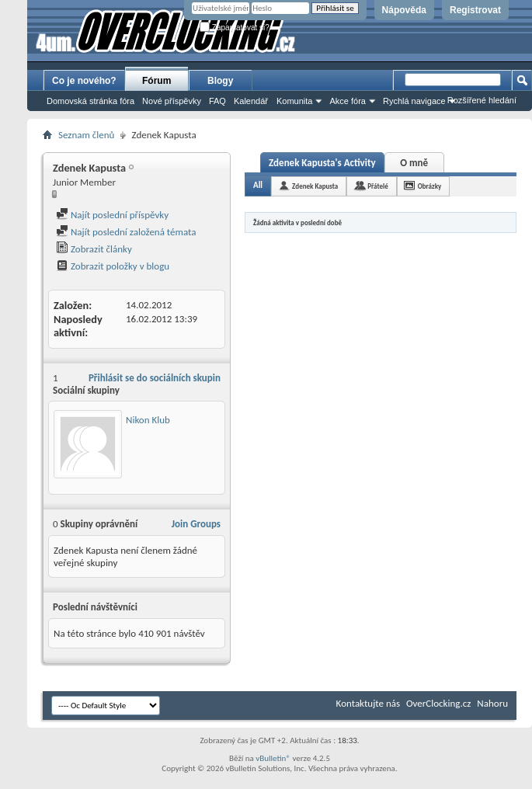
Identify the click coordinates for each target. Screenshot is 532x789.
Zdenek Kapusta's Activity (322, 163)
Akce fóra (347, 101)
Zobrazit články (94, 249)
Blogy (220, 81)
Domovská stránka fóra (90, 101)
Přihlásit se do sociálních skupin (155, 378)
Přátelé (377, 186)
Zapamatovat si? (235, 28)
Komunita (294, 101)
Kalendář (251, 101)
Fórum (156, 81)
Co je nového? (84, 81)
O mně (414, 163)
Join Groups (196, 524)
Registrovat (475, 10)
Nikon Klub (148, 420)
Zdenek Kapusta (315, 186)
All (258, 185)
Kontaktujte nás (368, 703)
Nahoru (492, 703)
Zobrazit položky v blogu (113, 266)
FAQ (217, 101)
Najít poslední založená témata (126, 232)
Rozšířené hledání (482, 100)
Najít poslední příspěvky (112, 215)
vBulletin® (273, 758)
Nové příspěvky (172, 101)
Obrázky (430, 186)
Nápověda (404, 10)
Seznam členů (86, 135)
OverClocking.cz (438, 703)
